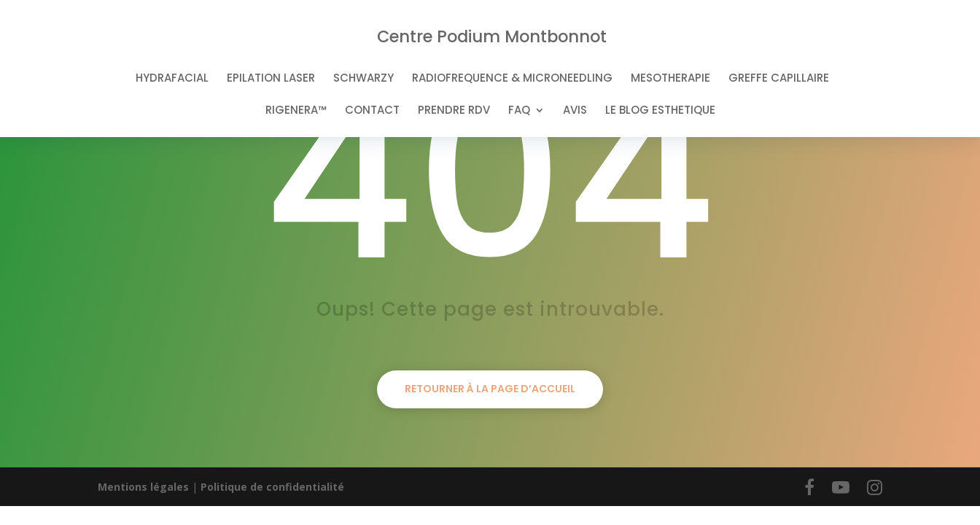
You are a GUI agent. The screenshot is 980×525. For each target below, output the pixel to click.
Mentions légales (143, 487)
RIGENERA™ (296, 111)
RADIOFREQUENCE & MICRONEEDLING (512, 79)
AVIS (575, 111)
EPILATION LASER (271, 79)
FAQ (519, 111)
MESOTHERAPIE (670, 79)
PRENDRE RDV (454, 111)
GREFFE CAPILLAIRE (779, 79)
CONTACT (372, 111)
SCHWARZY (363, 79)
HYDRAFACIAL (172, 79)
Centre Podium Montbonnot (492, 36)
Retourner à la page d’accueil (490, 389)
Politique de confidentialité (272, 487)
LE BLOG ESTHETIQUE (660, 111)
